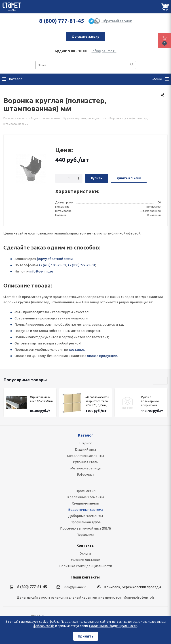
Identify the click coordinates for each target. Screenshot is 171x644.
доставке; (77, 349)
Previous (157, 381)
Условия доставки (85, 560)
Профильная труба (85, 522)
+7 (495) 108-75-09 (52, 265)
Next (164, 381)
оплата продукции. (102, 356)
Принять (86, 636)
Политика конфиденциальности (86, 566)
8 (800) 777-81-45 (62, 21)
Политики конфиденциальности (113, 626)
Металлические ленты (85, 456)
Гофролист (85, 474)
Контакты (85, 545)
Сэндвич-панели (85, 503)
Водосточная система (86, 510)
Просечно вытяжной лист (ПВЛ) (85, 528)
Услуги (85, 553)
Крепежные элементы (86, 497)
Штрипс (86, 443)
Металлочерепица (85, 468)
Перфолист (85, 535)
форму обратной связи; (55, 259)
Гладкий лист (86, 449)
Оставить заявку (85, 37)
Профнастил (85, 491)
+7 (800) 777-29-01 (81, 265)
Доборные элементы (85, 516)
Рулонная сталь (85, 462)
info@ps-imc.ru (104, 51)
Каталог (86, 435)
